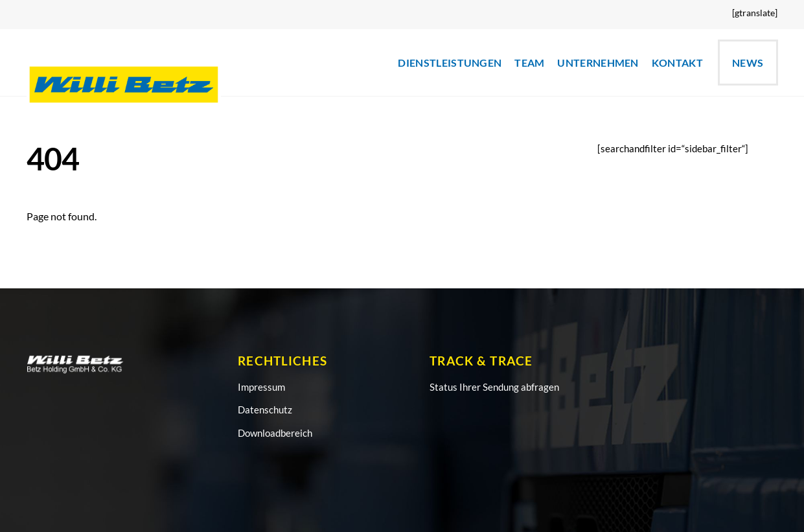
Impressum (261, 387)
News (748, 63)
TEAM (529, 63)
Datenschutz (265, 410)
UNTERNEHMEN (598, 63)
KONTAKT (677, 63)
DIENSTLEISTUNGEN (450, 63)
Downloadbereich (275, 433)
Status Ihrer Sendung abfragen (494, 387)
